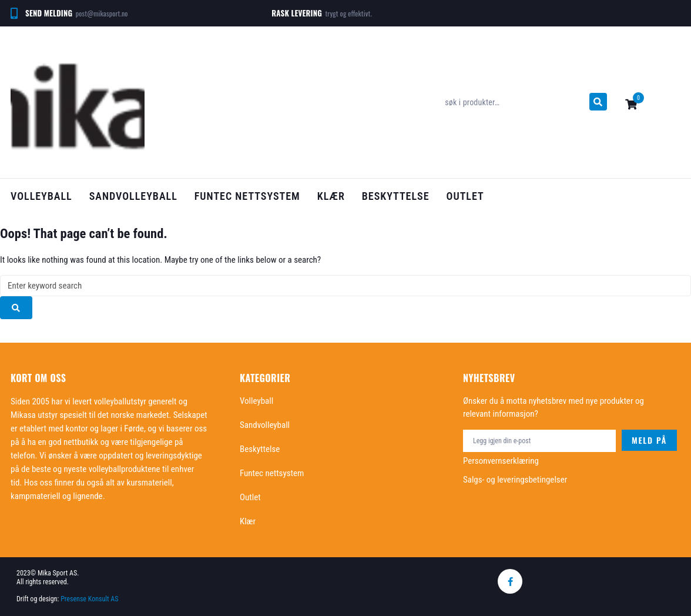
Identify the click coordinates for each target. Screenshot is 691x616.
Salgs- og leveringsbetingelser (515, 480)
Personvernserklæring (501, 461)
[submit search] (598, 102)
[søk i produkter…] (514, 102)
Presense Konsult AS (90, 599)
